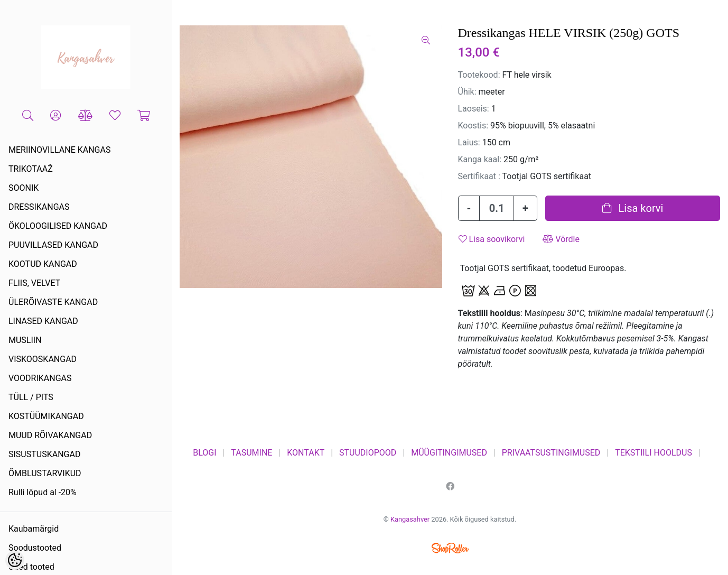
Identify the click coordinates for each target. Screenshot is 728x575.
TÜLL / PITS (31, 397)
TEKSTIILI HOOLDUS (654, 453)
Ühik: (467, 92)
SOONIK (24, 188)
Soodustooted (35, 548)
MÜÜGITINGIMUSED (449, 453)
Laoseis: (474, 109)
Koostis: (473, 126)
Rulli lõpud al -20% (43, 492)
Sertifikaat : (479, 176)
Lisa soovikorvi (492, 239)
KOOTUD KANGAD (43, 264)
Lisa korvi (633, 208)
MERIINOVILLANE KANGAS (59, 150)
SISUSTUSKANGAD (44, 454)
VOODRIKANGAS (40, 378)
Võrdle (561, 239)
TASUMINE (251, 453)
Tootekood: (479, 75)
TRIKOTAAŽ (31, 169)
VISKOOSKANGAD (43, 359)
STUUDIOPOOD (368, 453)
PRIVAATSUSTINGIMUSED (551, 453)
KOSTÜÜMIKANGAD (46, 416)
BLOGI (204, 453)
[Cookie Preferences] (15, 560)
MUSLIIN (25, 340)
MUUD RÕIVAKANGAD (50, 435)
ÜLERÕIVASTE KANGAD (53, 302)
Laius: (469, 142)
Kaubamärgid (34, 529)
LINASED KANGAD (43, 321)
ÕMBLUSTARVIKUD (45, 473)
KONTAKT (306, 453)
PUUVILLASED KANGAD (53, 245)
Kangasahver (410, 519)
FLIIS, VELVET (34, 283)
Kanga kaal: (480, 159)
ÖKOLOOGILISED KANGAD (58, 226)
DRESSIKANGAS (39, 207)
